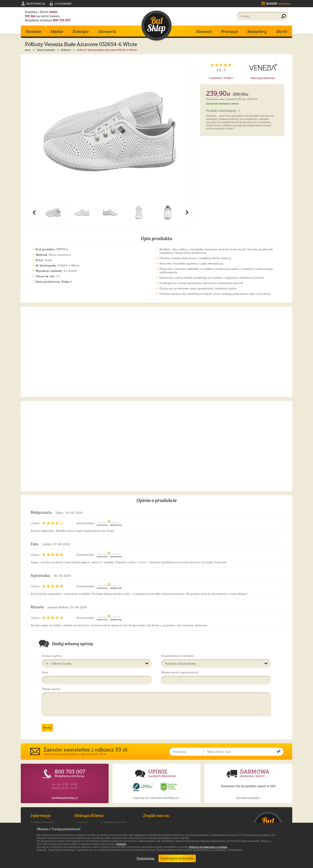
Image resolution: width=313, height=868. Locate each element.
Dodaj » (229, 78)
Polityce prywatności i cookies (208, 847)
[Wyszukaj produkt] (283, 16)
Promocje (229, 32)
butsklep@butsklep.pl (65, 798)
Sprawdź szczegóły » (248, 798)
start (30, 50)
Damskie (33, 32)
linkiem (121, 844)
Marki (282, 32)
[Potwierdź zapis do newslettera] (279, 752)
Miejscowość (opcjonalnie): (180, 672)
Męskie (57, 32)
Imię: (46, 672)
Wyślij (47, 728)
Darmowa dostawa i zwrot (222, 104)
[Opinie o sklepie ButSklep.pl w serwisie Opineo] (143, 787)
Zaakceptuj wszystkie (177, 858)
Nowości (204, 32)
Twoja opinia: (52, 689)
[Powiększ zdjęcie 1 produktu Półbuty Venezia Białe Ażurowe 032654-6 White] (110, 131)
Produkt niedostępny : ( (223, 111)
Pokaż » (67, 282)
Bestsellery (257, 32)
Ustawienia (145, 858)
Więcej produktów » (263, 78)
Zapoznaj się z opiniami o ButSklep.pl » (156, 798)
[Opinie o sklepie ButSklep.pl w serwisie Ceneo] (169, 787)
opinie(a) (215, 78)
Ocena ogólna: (52, 656)
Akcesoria (107, 32)
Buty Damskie (48, 50)
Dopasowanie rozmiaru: (178, 656)
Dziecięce (81, 32)
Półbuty (68, 50)
